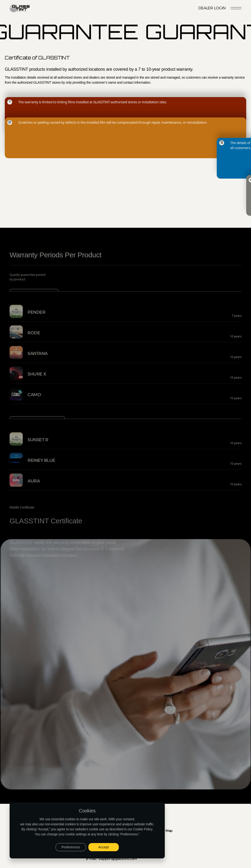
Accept (104, 847)
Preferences (71, 847)
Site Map (165, 831)
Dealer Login (212, 8)
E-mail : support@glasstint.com (111, 859)
